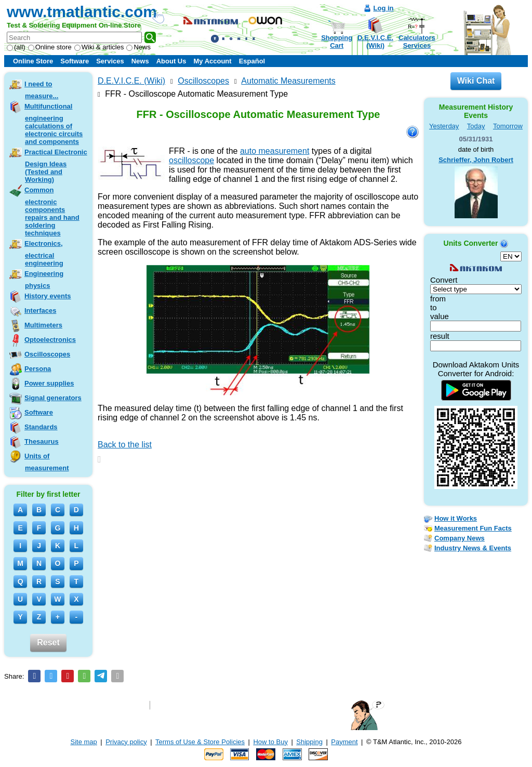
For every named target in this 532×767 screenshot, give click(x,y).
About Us (171, 61)
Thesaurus (42, 441)
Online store (50, 47)
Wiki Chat (476, 81)
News (138, 47)
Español (252, 61)
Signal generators (53, 398)
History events (48, 296)
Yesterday (444, 126)
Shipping (309, 742)
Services (110, 61)
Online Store (33, 61)
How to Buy (270, 742)
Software (75, 61)
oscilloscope (191, 160)
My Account (212, 61)
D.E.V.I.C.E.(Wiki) (375, 42)
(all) (16, 47)
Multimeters (43, 325)
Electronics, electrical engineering (44, 253)
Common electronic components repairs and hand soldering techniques (52, 211)
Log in (384, 8)
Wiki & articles (99, 47)
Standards (41, 427)
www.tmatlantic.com (82, 12)
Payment (344, 742)
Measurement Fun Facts (473, 528)
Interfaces (40, 310)
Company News (460, 538)
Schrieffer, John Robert (476, 160)
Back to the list (125, 445)
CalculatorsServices (417, 42)
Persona (38, 369)
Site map (84, 742)
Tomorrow (508, 126)
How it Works (456, 518)
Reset (48, 643)
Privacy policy (126, 742)
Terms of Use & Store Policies (200, 742)
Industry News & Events (473, 548)
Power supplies (49, 383)
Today (476, 126)
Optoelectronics (50, 340)
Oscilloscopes (47, 354)
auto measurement (275, 151)
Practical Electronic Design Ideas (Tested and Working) (56, 166)
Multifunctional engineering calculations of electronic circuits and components (54, 124)
